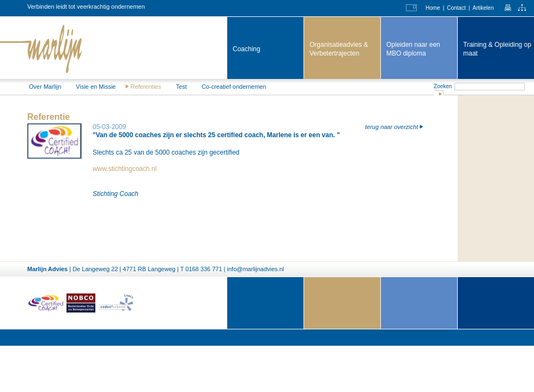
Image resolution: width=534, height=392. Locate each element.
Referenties (145, 87)
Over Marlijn (45, 87)
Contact (456, 8)
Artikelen (483, 8)
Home (433, 8)
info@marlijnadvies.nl (256, 269)
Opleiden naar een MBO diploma (413, 49)
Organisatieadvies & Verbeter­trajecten (339, 49)
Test (181, 87)
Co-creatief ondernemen (234, 87)
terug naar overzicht (392, 127)
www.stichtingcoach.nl (125, 169)
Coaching (247, 49)
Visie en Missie (96, 87)
